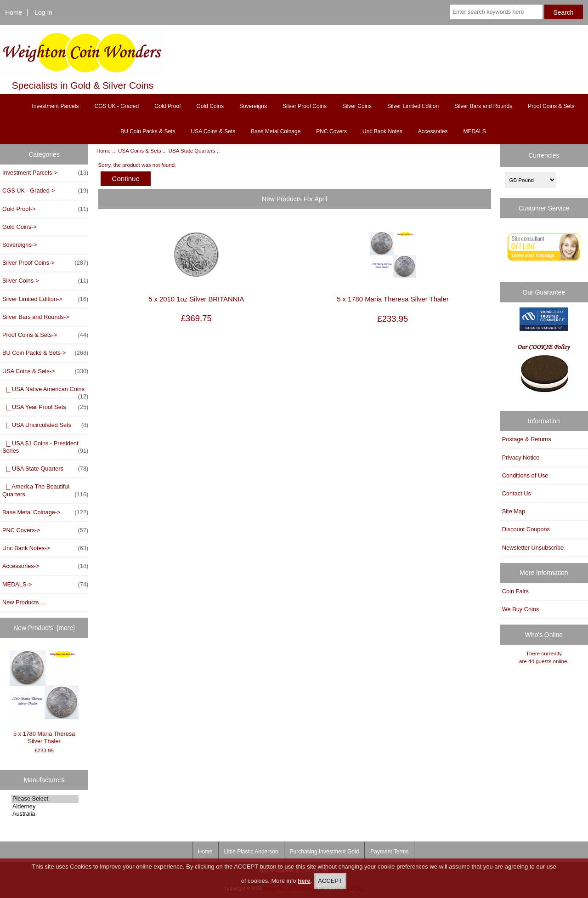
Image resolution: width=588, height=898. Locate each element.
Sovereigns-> (20, 245)
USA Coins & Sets (139, 151)
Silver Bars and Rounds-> (36, 317)
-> (45, 371)
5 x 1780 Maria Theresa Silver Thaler (44, 697)
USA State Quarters (192, 151)
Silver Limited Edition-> (45, 299)
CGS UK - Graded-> (45, 191)
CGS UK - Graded (116, 106)
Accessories (433, 131)
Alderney (45, 807)
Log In (43, 12)
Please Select (45, 799)
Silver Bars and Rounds (483, 106)
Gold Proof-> (45, 209)
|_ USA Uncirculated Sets (45, 425)
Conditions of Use (525, 475)
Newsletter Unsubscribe (533, 548)
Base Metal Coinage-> (45, 512)
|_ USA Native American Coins (45, 392)
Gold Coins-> (20, 227)
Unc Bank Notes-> (45, 548)
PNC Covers (331, 131)
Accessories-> (45, 566)
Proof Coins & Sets (551, 106)
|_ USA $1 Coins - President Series (45, 447)
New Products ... (24, 602)
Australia (45, 814)
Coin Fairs (515, 591)
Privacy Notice (521, 458)
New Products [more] (44, 628)
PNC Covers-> (45, 530)
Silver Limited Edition (413, 106)
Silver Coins (357, 106)
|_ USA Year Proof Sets (45, 407)
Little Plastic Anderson (251, 852)
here (304, 881)
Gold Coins (210, 106)
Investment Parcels (55, 106)
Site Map (514, 511)
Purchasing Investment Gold (325, 852)
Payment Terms (389, 852)
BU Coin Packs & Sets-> (45, 353)
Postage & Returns (527, 439)
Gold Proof (167, 106)
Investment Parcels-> (45, 173)
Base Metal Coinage (276, 131)
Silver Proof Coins (305, 106)
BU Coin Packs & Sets (148, 131)
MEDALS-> (45, 585)
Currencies (544, 155)
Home (14, 12)
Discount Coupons (526, 529)
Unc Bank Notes (382, 131)
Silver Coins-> (45, 281)
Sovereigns (253, 106)
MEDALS (474, 131)
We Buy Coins (521, 609)
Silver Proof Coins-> (45, 263)
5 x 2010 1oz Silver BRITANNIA (196, 299)
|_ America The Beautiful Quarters (45, 490)
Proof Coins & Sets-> (45, 335)
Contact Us (517, 493)
